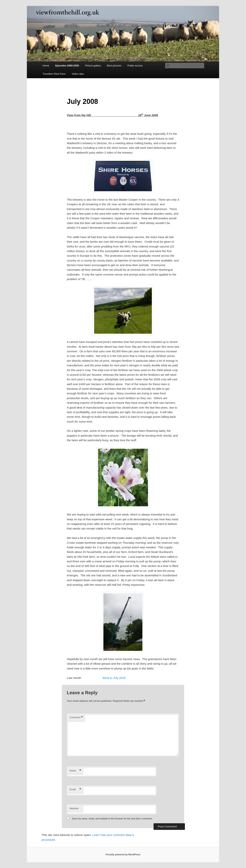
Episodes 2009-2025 (67, 66)
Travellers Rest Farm (54, 74)
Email (75, 790)
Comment (76, 718)
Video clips (78, 74)
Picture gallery (93, 66)
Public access (135, 66)
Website (74, 808)
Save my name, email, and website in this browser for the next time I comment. (112, 819)
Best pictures (114, 66)
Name (75, 771)
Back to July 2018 (114, 678)
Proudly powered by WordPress (123, 855)
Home (46, 66)
